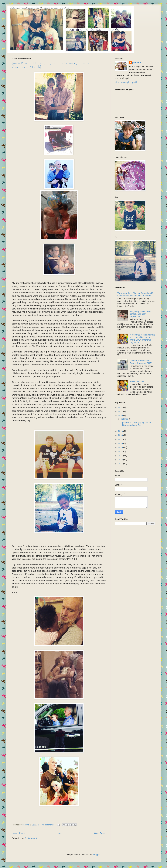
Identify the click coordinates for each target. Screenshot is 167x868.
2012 (121, 460)
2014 (121, 451)
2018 (121, 435)
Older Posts (100, 833)
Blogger (96, 855)
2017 (121, 439)
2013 (121, 456)
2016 (121, 443)
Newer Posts (19, 833)
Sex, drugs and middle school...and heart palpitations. (140, 314)
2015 (121, 447)
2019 (121, 431)
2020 (121, 415)
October (125, 419)
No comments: (48, 825)
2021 (121, 411)
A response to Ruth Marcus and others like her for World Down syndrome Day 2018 (142, 338)
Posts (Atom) (31, 838)
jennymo (137, 63)
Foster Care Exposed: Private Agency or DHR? (141, 362)
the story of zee (137, 381)
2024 (121, 407)
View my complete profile (126, 82)
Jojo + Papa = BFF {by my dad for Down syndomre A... (136, 424)
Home (59, 833)
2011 (121, 464)
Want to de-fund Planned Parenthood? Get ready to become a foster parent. (135, 294)
